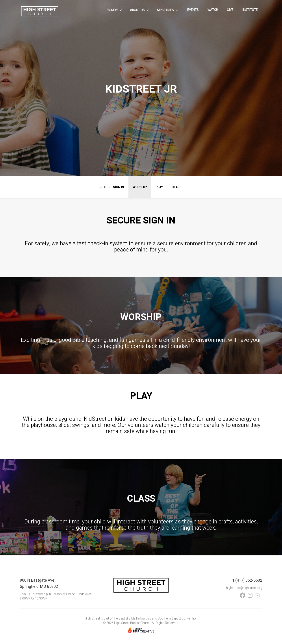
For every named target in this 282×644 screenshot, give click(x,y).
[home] (40, 11)
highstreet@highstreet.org (244, 588)
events (193, 10)
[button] (115, 10)
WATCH (213, 10)
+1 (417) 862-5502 (246, 580)
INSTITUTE (250, 10)
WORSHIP (140, 187)
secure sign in (112, 187)
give (230, 10)
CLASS (177, 187)
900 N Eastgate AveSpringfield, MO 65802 (39, 584)
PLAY (159, 187)
